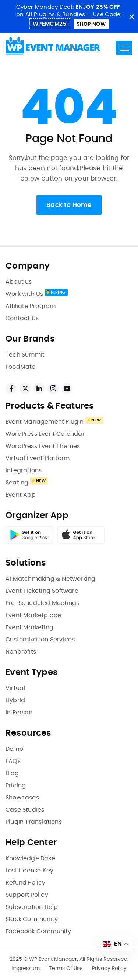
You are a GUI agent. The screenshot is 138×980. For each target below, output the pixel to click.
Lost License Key (29, 871)
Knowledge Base (30, 858)
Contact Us (22, 318)
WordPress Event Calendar (45, 434)
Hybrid (15, 700)
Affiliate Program (31, 306)
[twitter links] (25, 389)
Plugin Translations (34, 822)
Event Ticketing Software (42, 591)
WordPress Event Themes (43, 446)
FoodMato (21, 367)
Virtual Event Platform (38, 458)
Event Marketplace (33, 615)
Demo (14, 749)
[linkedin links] (39, 389)
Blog (12, 773)
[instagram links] (53, 389)
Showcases (22, 798)
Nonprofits (21, 652)
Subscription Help (32, 907)
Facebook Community (38, 931)
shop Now (91, 24)
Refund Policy (26, 883)
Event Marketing (29, 627)
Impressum (26, 969)
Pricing (16, 785)
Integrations (24, 470)
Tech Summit (25, 355)
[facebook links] (11, 389)
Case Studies (25, 810)
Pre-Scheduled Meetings (42, 603)
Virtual (15, 688)
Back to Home (69, 205)
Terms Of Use (66, 969)
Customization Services (40, 640)
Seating (17, 483)
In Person (19, 713)
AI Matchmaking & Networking (50, 579)
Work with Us (24, 294)
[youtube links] (67, 389)
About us (19, 282)
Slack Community (32, 919)
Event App (21, 495)
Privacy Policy (109, 969)
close (132, 17)
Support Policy (27, 895)
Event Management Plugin (45, 422)
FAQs (13, 761)
